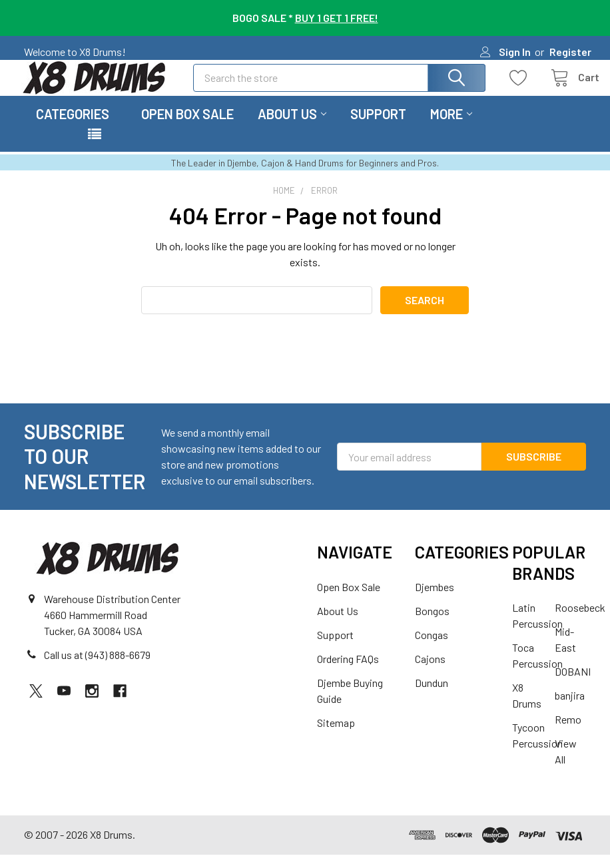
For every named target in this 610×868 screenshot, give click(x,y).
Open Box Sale (187, 127)
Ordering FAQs (348, 672)
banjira (570, 709)
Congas (432, 648)
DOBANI (573, 685)
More (451, 127)
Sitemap (336, 736)
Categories (73, 127)
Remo (568, 733)
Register (570, 52)
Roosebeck (580, 621)
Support (378, 127)
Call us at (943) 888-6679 (97, 669)
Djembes (435, 600)
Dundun (432, 696)
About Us (292, 127)
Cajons (430, 672)
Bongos (432, 624)
